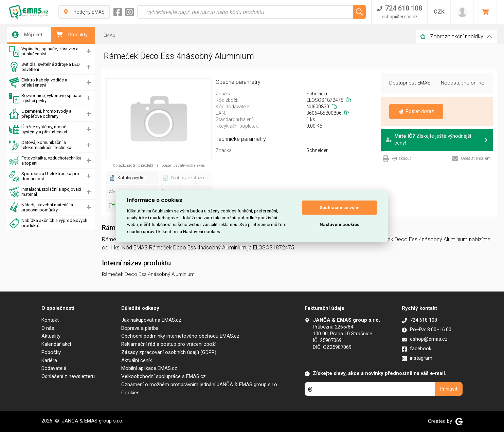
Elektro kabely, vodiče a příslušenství (38, 83)
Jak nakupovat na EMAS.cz (151, 320)
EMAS (110, 35)
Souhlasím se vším (340, 208)
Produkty (72, 35)
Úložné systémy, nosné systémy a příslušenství (38, 129)
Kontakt (50, 320)
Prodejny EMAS (84, 12)
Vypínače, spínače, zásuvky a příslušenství (44, 51)
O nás (48, 328)
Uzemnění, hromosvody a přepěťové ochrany (40, 114)
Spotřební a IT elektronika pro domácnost (44, 176)
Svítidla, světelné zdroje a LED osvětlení (44, 67)
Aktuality (51, 336)
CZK (439, 12)
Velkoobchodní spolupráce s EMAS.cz (164, 376)
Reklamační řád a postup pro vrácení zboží (168, 344)
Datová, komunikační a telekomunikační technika (40, 145)
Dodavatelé (54, 368)
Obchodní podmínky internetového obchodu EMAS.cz (180, 336)
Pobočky (51, 352)
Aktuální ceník (137, 360)
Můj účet (27, 35)
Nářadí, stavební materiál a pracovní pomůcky (41, 208)
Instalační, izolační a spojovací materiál (45, 192)
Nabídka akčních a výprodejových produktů (48, 223)
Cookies (130, 393)
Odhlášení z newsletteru (68, 376)
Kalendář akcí (56, 344)
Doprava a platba (140, 328)
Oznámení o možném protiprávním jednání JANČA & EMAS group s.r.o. (200, 384)
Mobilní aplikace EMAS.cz (149, 368)
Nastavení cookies (339, 224)
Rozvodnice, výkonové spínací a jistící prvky (45, 98)
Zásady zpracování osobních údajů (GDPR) (169, 352)
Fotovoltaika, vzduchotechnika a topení (45, 161)
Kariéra (49, 360)
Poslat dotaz (416, 111)
